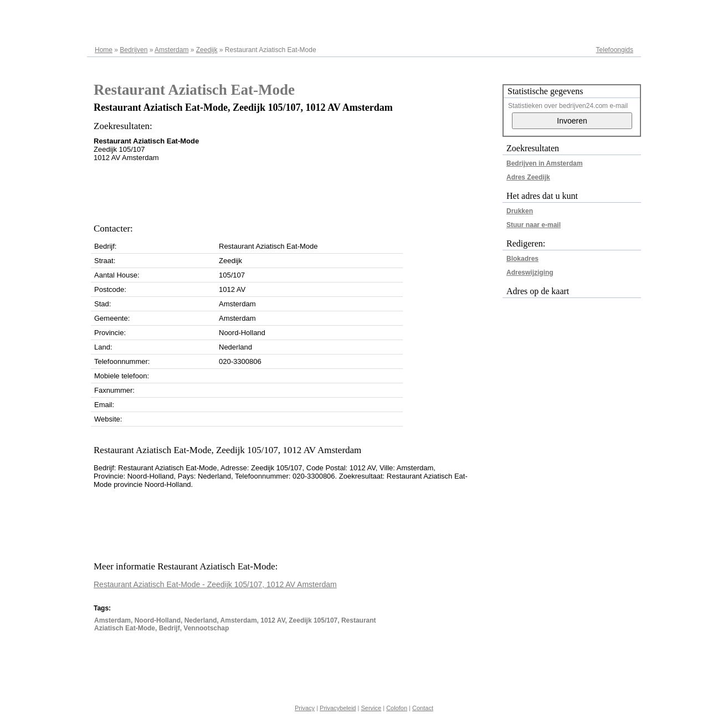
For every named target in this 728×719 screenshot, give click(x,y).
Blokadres (522, 259)
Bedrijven (134, 50)
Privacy (305, 708)
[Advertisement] (295, 189)
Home (104, 50)
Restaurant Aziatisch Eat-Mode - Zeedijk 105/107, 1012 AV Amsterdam (215, 584)
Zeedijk (207, 50)
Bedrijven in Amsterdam (545, 163)
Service (371, 708)
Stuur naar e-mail (534, 225)
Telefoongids (615, 50)
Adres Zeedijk (528, 177)
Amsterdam (171, 50)
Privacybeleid (338, 708)
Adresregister (614, 12)
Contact (423, 708)
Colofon (397, 708)
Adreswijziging (530, 273)
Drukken (520, 211)
